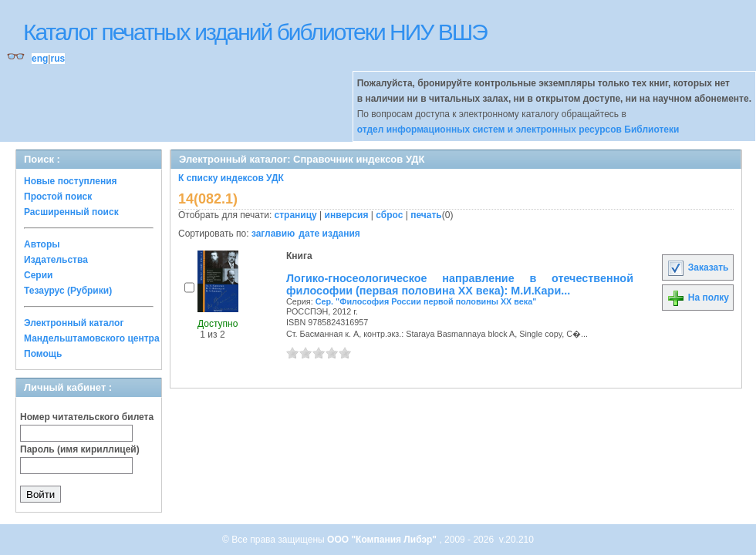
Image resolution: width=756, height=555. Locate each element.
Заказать (697, 267)
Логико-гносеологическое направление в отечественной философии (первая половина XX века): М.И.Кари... (460, 284)
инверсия (347, 215)
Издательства (56, 260)
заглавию (273, 234)
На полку (698, 298)
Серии (38, 275)
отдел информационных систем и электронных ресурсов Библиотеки (518, 129)
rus (57, 59)
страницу (296, 215)
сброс (389, 215)
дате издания (329, 234)
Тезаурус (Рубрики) (68, 291)
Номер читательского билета (87, 417)
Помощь (43, 354)
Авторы (42, 244)
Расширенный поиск (71, 212)
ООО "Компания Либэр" (383, 540)
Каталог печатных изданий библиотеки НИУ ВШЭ (255, 32)
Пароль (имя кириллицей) (80, 449)
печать (426, 215)
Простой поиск (58, 197)
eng (40, 59)
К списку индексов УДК (231, 178)
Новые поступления (71, 181)
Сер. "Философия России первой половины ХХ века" (426, 301)
